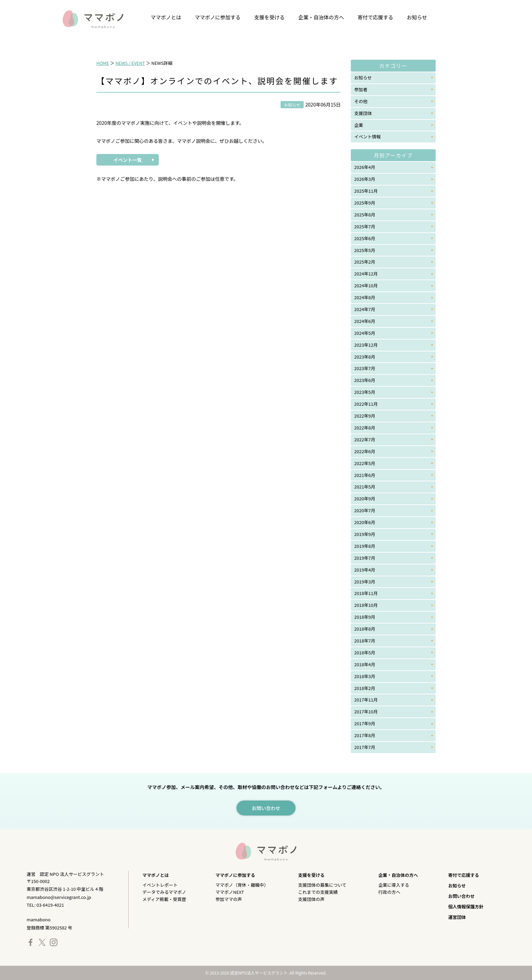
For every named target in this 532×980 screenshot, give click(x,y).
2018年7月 (365, 641)
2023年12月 (366, 345)
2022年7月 (365, 439)
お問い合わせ (461, 896)
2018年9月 (365, 617)
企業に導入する (394, 885)
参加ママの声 (229, 899)
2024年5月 (365, 333)
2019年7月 (365, 558)
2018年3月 (365, 676)
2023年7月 (365, 368)
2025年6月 (365, 238)
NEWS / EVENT (130, 63)
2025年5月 (365, 250)
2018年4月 (365, 664)
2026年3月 (365, 179)
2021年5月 (365, 487)
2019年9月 (365, 534)
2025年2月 (365, 262)
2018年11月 (366, 593)
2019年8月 (365, 546)
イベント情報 (367, 137)
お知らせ (417, 17)
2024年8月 (365, 297)
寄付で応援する (375, 17)
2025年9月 (365, 203)
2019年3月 (365, 582)
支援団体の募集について (322, 885)
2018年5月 (365, 652)
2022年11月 (366, 404)
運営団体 (457, 917)
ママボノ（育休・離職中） (242, 885)
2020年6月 (365, 522)
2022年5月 (365, 463)
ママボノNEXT (230, 892)
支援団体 (363, 113)
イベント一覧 (128, 160)
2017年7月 (365, 747)
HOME (103, 63)
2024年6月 (365, 321)
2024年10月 (366, 285)
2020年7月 (365, 510)
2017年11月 (366, 700)
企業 (359, 125)
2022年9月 (365, 416)
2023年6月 (365, 380)
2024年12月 (366, 274)
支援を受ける (269, 17)
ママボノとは (166, 17)
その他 (361, 101)
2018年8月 (365, 629)
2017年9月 (365, 723)
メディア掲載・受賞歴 (164, 899)
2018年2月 (365, 688)
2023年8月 (365, 357)
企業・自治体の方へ (321, 17)
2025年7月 (365, 226)
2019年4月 (365, 570)
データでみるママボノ (164, 892)
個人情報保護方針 (466, 907)
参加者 (361, 89)
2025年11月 (366, 191)
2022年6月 (365, 451)
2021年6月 (365, 475)
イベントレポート (160, 885)
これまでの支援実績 (318, 892)
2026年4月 (365, 167)
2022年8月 (365, 428)
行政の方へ (389, 892)
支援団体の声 (311, 899)
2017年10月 (366, 712)
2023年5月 (365, 392)
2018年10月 (366, 605)
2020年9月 (365, 498)
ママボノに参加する (218, 17)
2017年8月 (365, 735)
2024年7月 (365, 309)
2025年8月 (365, 215)
